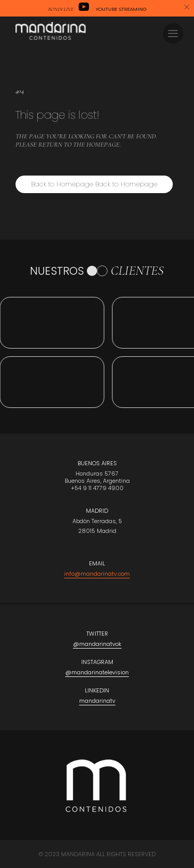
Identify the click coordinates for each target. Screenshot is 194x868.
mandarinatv (97, 701)
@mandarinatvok (97, 644)
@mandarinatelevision (97, 672)
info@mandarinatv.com (97, 574)
